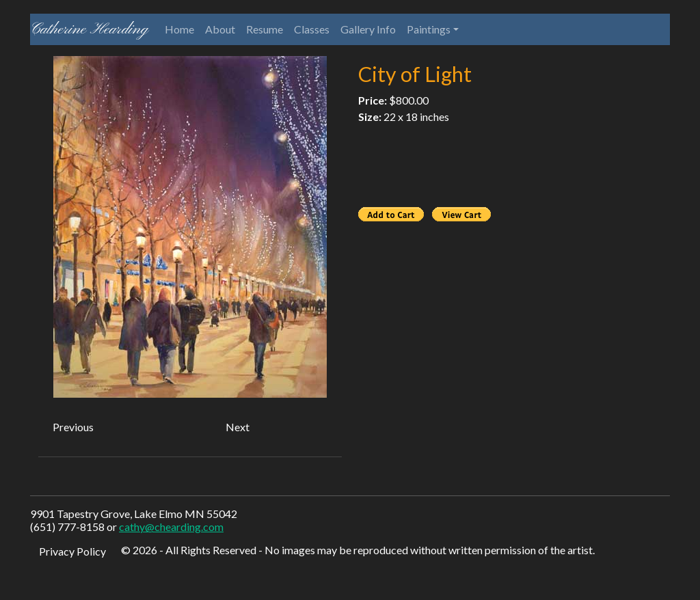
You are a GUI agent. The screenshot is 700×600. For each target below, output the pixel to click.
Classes (312, 29)
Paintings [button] (429, 29)
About (220, 29)
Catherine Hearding (89, 29)
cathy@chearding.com (171, 527)
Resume (265, 29)
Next (238, 427)
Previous (73, 427)
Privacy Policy (72, 551)
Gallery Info (368, 29)
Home (179, 29)
